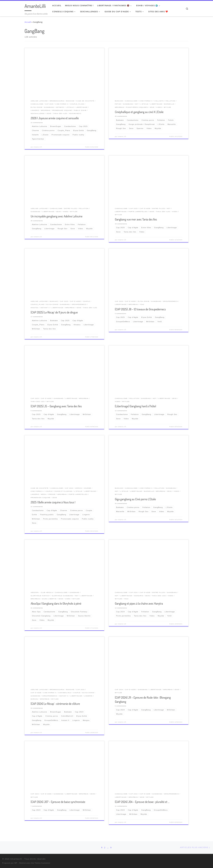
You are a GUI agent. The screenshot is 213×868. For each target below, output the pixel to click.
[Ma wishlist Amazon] (206, 859)
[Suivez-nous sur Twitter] (199, 859)
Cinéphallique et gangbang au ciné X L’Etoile (139, 112)
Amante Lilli (38, 147)
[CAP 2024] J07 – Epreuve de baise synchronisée (58, 802)
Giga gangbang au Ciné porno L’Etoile (135, 499)
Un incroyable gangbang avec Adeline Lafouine (57, 216)
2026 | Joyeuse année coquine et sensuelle (55, 118)
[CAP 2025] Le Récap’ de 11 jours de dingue (54, 312)
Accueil (28, 22)
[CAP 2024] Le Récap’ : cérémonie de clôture (55, 704)
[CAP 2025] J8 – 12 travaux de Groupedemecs (140, 309)
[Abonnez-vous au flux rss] (210, 859)
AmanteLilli (16, 859)
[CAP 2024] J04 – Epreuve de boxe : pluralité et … (142, 802)
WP (16, 863)
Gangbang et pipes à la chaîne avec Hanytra (139, 603)
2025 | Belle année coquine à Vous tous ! (53, 502)
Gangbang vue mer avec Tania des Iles (136, 219)
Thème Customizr (42, 863)
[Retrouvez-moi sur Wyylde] (202, 859)
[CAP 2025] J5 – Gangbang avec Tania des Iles (56, 406)
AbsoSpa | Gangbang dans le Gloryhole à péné (56, 603)
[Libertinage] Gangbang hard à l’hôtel (136, 406)
